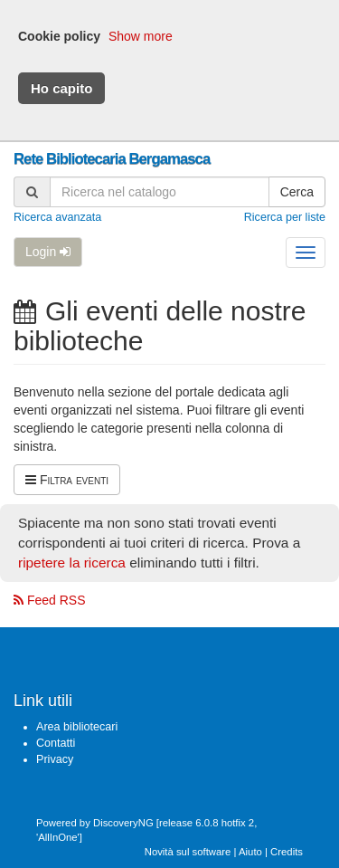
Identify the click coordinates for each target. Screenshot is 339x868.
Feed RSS (49, 600)
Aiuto (250, 852)
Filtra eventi (67, 480)
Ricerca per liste (285, 217)
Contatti (56, 743)
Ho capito (61, 88)
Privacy (55, 759)
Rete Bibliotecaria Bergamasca (112, 159)
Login (48, 252)
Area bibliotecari (77, 727)
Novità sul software (188, 852)
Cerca (297, 192)
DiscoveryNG (123, 823)
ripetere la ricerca (72, 563)
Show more (141, 36)
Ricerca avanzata (57, 217)
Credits (287, 852)
